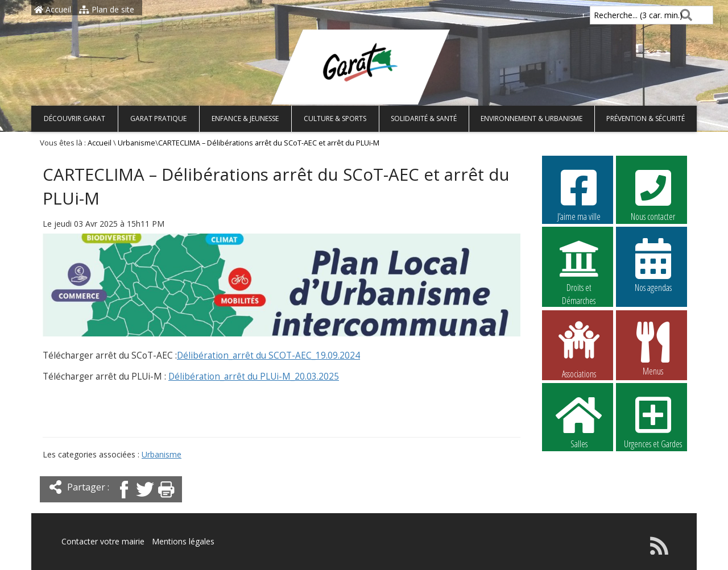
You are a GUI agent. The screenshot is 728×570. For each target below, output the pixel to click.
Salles (579, 421)
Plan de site (107, 9)
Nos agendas (653, 265)
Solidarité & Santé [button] (424, 118)
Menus (653, 348)
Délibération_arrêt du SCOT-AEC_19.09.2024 (268, 355)
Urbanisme (136, 143)
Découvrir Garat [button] (75, 118)
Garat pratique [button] (158, 118)
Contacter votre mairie (103, 541)
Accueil (53, 9)
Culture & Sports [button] (335, 118)
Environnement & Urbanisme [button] (531, 118)
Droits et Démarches (579, 265)
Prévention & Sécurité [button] (646, 118)
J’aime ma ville (579, 194)
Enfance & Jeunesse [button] (245, 118)
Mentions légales (183, 541)
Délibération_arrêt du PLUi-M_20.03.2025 (254, 376)
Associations (579, 349)
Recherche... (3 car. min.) (619, 15)
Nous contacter (653, 194)
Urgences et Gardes (653, 421)
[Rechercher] (684, 15)
